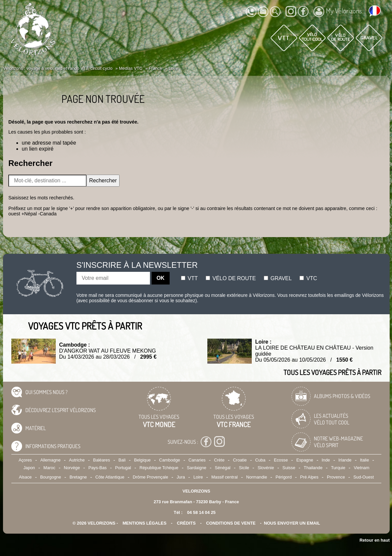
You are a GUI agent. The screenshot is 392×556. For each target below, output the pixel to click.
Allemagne (50, 460)
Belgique (142, 460)
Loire (198, 477)
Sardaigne (197, 468)
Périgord (283, 477)
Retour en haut (375, 540)
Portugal (123, 468)
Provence (336, 477)
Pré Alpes (309, 477)
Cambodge (170, 460)
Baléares (102, 460)
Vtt (189, 278)
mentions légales (145, 523)
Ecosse (281, 460)
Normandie (257, 477)
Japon (29, 468)
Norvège (72, 468)
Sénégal (223, 468)
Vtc (308, 278)
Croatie (240, 460)
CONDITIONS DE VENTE (231, 523)
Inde (326, 460)
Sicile (244, 468)
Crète (219, 460)
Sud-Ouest (363, 477)
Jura (181, 477)
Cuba (260, 460)
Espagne (305, 460)
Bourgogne (51, 477)
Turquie (338, 468)
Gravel (278, 278)
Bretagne (78, 477)
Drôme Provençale (151, 477)
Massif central (225, 477)
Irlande (345, 460)
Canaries (197, 460)
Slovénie (266, 468)
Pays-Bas (98, 468)
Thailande (313, 468)
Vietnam (361, 468)
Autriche (77, 460)
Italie (364, 460)
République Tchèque (159, 468)
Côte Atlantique (110, 477)
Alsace (25, 477)
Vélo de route (231, 278)
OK (161, 278)
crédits (186, 523)
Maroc (49, 468)
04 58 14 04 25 (201, 512)
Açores (25, 460)
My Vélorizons (338, 12)
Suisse (289, 468)
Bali (122, 460)
